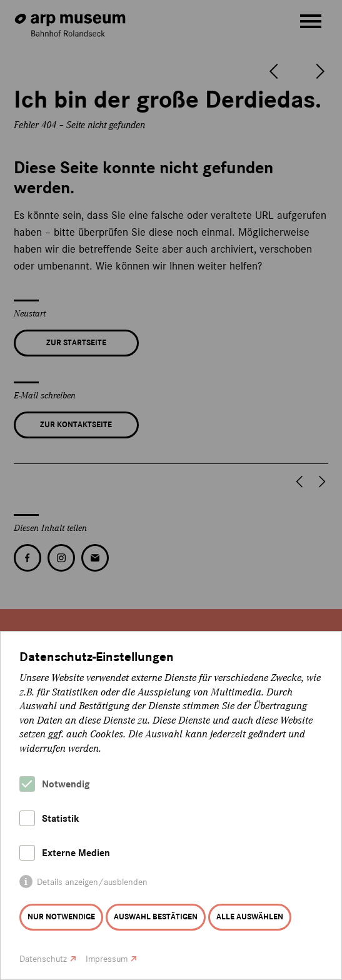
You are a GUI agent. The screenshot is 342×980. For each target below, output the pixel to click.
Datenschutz (43, 959)
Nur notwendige (61, 917)
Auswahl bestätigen (156, 917)
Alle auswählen (250, 917)
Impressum (107, 959)
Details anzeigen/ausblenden (92, 882)
